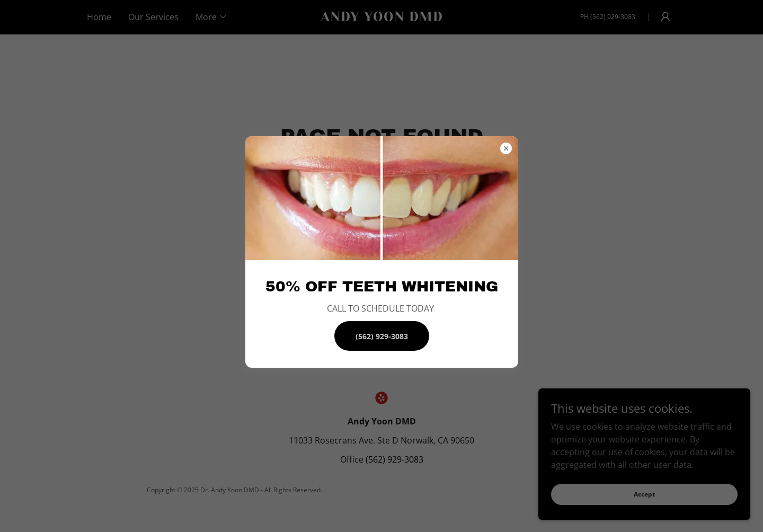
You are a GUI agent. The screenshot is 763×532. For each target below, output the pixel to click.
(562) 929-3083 (382, 336)
